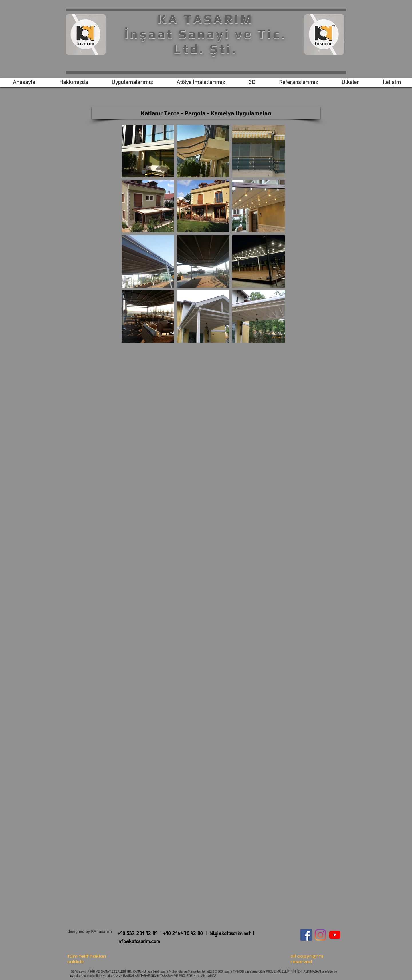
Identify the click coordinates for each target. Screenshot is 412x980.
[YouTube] (335, 935)
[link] (348, 78)
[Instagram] (320, 935)
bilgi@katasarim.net (230, 933)
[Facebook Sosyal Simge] (306, 935)
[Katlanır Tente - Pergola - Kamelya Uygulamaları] (206, 113)
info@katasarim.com (139, 941)
